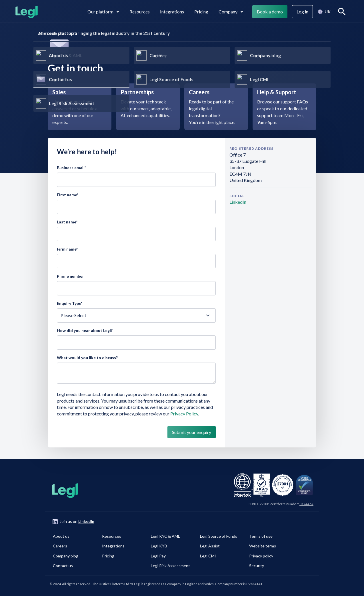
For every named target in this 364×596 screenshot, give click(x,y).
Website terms (263, 546)
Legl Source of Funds (219, 536)
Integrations (172, 12)
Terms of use (261, 536)
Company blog (66, 556)
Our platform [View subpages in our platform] (103, 12)
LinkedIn (238, 202)
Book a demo (270, 12)
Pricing (201, 12)
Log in (302, 12)
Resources (140, 12)
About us (61, 536)
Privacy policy (261, 556)
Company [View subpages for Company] (231, 12)
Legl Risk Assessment (170, 566)
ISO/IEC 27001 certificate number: (281, 504)
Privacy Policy (184, 414)
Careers (60, 546)
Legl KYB (159, 546)
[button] (324, 12)
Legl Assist (210, 546)
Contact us (63, 566)
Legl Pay (158, 556)
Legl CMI (208, 556)
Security (257, 566)
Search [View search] (343, 12)
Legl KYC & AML (165, 536)
